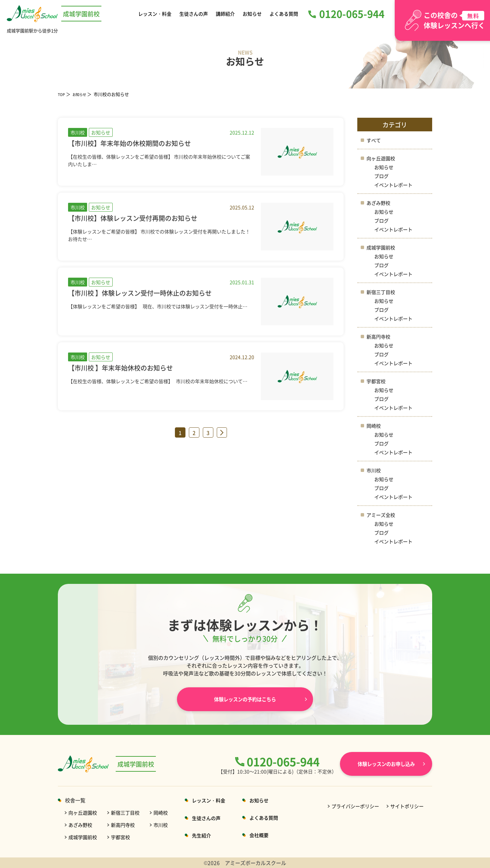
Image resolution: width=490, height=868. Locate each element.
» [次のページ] (222, 433)
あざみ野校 (379, 203)
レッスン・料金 (156, 13)
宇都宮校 (377, 381)
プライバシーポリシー (355, 806)
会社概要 (267, 835)
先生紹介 (207, 835)
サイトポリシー (407, 806)
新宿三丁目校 (382, 292)
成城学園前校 (382, 247)
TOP (62, 94)
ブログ (382, 176)
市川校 (374, 470)
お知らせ (252, 13)
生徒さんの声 (195, 13)
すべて (374, 140)
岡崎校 (374, 425)
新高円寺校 (379, 336)
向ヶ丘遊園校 (382, 158)
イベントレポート (395, 185)
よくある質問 (283, 13)
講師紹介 (226, 13)
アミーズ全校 (382, 515)
